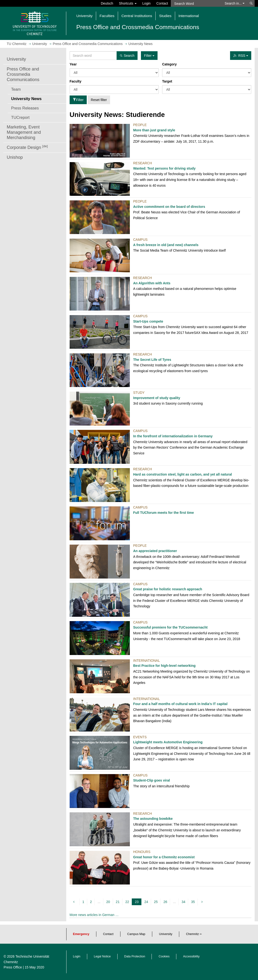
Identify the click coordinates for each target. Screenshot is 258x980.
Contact (162, 3)
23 (137, 902)
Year (73, 64)
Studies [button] (165, 16)
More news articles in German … (94, 915)
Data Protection (135, 956)
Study (139, 393)
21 (118, 902)
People (140, 125)
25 (156, 902)
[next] (203, 902)
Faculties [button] (107, 16)
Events (140, 737)
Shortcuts (128, 3)
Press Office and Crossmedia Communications (23, 74)
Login (146, 3)
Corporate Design (27, 147)
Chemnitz (192, 934)
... (99, 902)
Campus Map (136, 934)
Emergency (81, 934)
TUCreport (20, 117)
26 (165, 902)
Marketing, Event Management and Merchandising (24, 132)
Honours (142, 852)
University (16, 59)
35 (193, 902)
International (147, 661)
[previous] (75, 902)
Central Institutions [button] (137, 16)
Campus (140, 240)
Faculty (76, 81)
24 (146, 902)
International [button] (189, 16)
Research (143, 163)
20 (108, 902)
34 (184, 902)
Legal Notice (102, 956)
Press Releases (25, 108)
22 (127, 902)
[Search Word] (196, 3)
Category (169, 64)
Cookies (164, 956)
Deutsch (107, 3)
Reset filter (99, 100)
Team (16, 89)
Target (167, 81)
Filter (78, 100)
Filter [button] (149, 56)
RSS (241, 56)
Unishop (15, 157)
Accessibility (191, 956)
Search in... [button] (235, 3)
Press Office (13, 967)
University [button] (85, 16)
